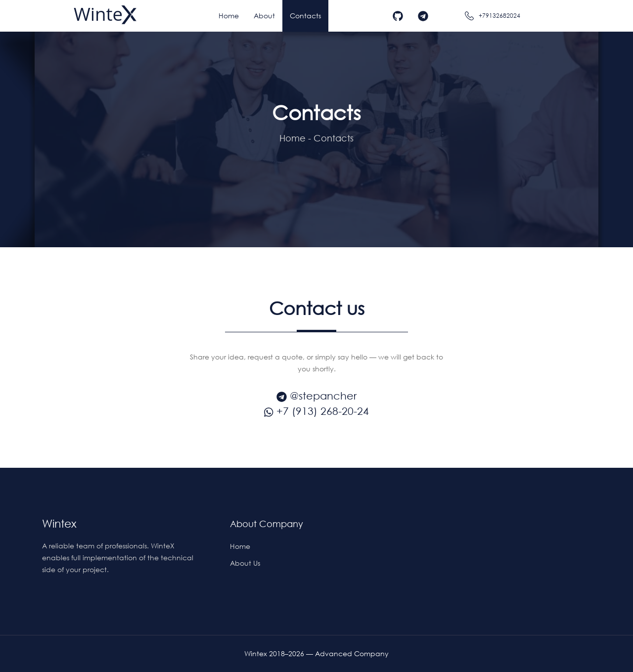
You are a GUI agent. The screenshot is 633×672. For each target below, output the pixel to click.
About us (245, 563)
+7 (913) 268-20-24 (316, 411)
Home (293, 138)
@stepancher (316, 396)
